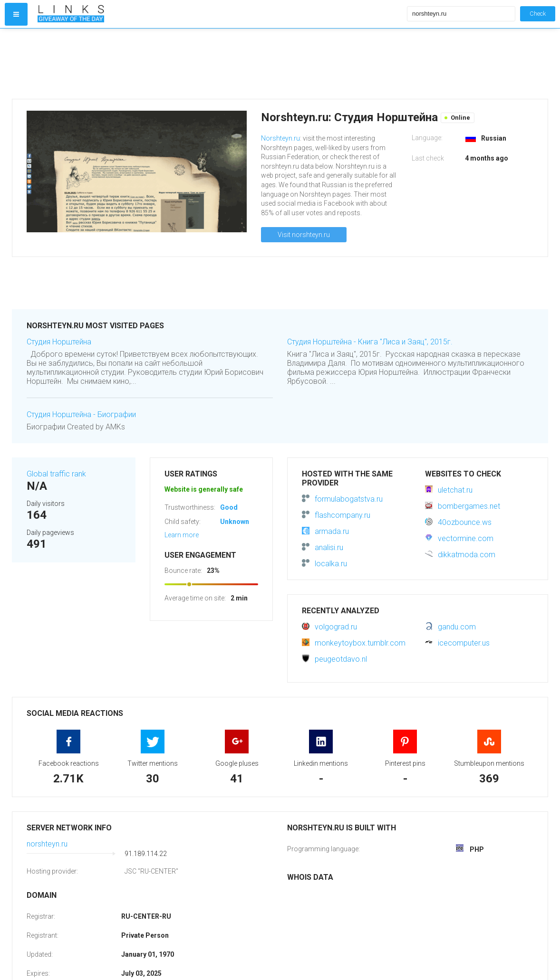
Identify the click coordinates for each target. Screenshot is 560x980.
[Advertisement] (220, 64)
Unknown (235, 522)
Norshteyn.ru (280, 138)
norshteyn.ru (47, 844)
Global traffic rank (56, 474)
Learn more (182, 535)
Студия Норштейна (59, 342)
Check (538, 14)
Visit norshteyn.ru (304, 235)
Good (229, 507)
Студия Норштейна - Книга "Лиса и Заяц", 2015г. (370, 342)
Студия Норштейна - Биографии (81, 414)
